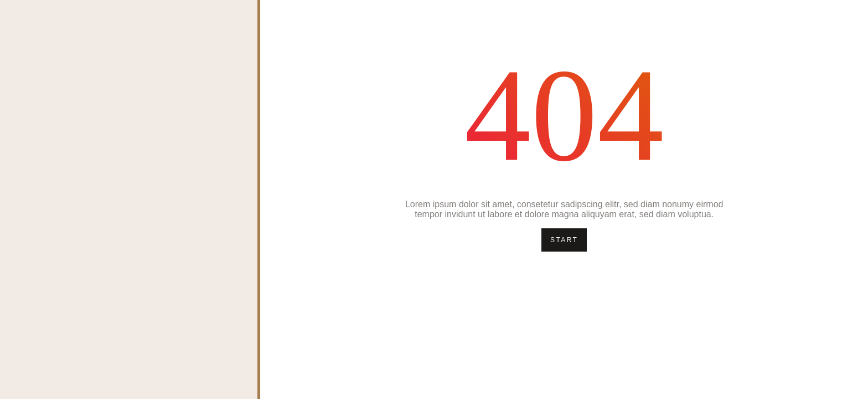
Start (564, 240)
